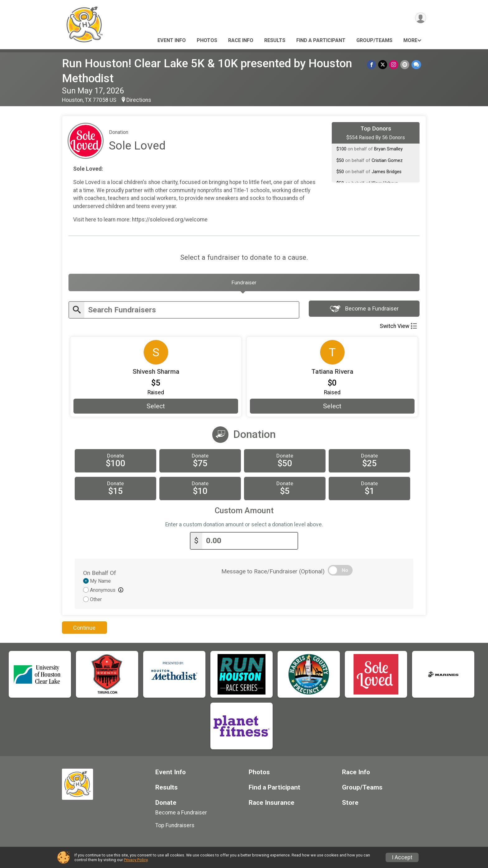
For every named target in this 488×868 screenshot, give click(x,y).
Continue (84, 629)
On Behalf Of (100, 574)
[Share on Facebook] (372, 65)
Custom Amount (244, 512)
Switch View (398, 328)
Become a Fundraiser (364, 311)
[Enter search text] (192, 312)
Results (275, 40)
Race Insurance (272, 804)
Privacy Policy (136, 860)
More (410, 40)
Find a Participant (321, 40)
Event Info (172, 40)
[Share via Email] (405, 65)
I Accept (402, 857)
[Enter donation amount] (250, 542)
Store (350, 804)
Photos (207, 40)
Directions (139, 100)
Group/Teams (374, 40)
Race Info (241, 40)
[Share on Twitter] (383, 65)
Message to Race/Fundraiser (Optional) (273, 573)
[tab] (244, 283)
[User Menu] (420, 18)
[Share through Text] (416, 65)
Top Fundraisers (175, 827)
